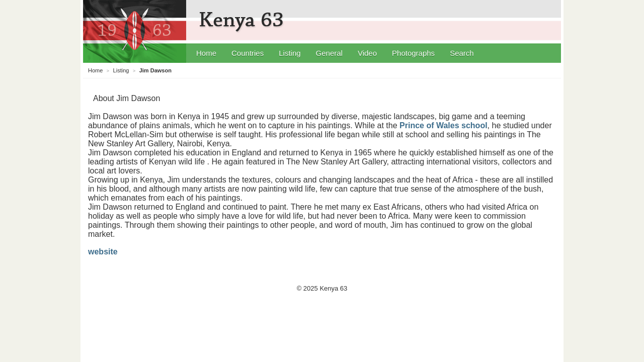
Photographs (413, 53)
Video (367, 53)
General (329, 53)
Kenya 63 (243, 20)
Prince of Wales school (444, 125)
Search (462, 53)
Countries (248, 53)
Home (206, 53)
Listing (290, 53)
